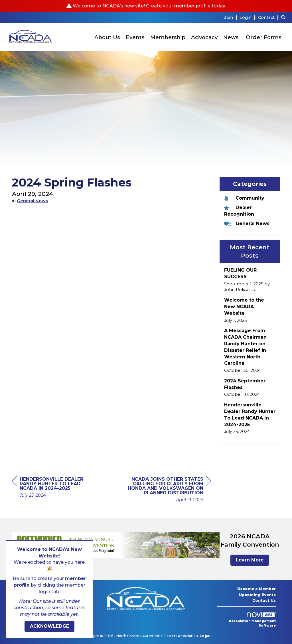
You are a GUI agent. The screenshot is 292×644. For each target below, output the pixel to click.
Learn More (250, 560)
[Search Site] (284, 17)
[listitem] (231, 17)
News (231, 37)
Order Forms (264, 37)
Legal (205, 636)
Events (135, 37)
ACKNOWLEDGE (49, 626)
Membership (168, 37)
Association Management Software (252, 620)
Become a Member (256, 589)
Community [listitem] (244, 198)
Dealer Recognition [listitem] (239, 211)
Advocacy (204, 37)
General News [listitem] (247, 223)
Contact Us (264, 600)
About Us (107, 37)
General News (33, 201)
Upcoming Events (257, 595)
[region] (168, 490)
